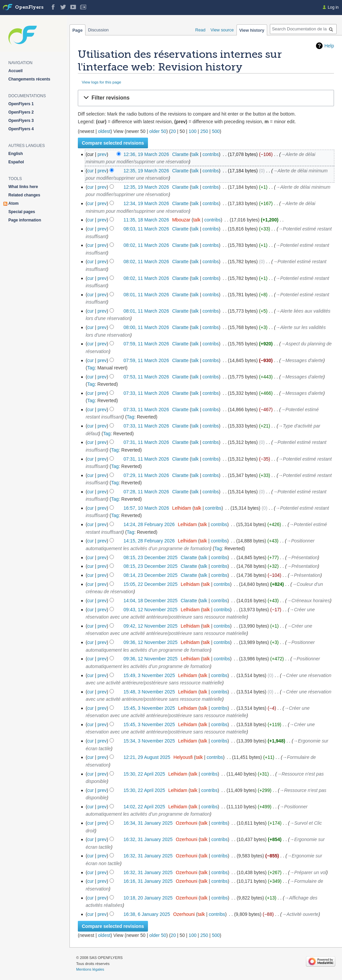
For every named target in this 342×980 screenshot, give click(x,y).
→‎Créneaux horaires (308, 601)
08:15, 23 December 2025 (151, 557)
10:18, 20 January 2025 (148, 898)
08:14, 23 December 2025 (151, 575)
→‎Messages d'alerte (302, 360)
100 (193, 131)
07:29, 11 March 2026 (146, 475)
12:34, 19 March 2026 (146, 203)
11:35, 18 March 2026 (146, 220)
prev (102, 154)
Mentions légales (90, 969)
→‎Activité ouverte (300, 914)
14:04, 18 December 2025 (151, 601)
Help (329, 46)
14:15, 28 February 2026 (149, 541)
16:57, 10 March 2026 (146, 508)
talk (195, 154)
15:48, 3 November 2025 (149, 692)
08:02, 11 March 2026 (146, 245)
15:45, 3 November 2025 (149, 708)
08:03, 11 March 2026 (146, 229)
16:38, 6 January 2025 (147, 914)
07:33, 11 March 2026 (146, 393)
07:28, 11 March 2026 (146, 492)
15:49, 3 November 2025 (149, 675)
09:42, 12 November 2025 (151, 626)
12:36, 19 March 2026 (146, 154)
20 (173, 131)
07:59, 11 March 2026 (146, 344)
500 (216, 131)
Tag (91, 368)
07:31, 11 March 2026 (146, 442)
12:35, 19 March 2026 (146, 171)
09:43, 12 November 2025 (151, 610)
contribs (211, 154)
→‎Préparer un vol (308, 872)
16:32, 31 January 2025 (148, 839)
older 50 (158, 131)
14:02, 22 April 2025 (144, 807)
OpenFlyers (29, 8)
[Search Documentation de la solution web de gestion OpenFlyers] (303, 29)
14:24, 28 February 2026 (149, 524)
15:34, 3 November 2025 (149, 741)
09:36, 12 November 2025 (151, 642)
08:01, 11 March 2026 (146, 295)
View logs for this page (102, 82)
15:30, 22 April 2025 (144, 774)
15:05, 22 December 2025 (151, 584)
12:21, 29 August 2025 (147, 757)
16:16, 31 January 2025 (148, 881)
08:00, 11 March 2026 (146, 327)
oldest (104, 131)
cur (90, 171)
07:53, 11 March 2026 (146, 377)
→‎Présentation (302, 557)
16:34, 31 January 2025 (148, 823)
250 (204, 131)
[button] (206, 98)
